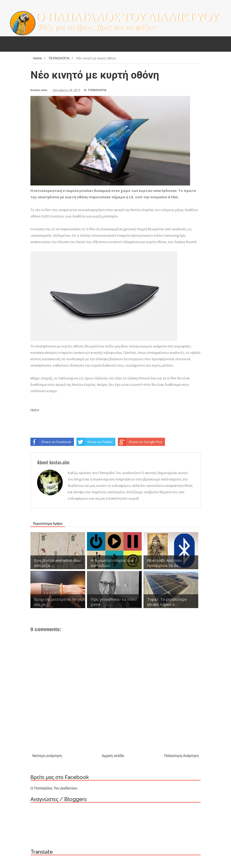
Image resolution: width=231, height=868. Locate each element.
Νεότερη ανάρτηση (47, 756)
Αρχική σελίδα (113, 756)
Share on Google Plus (140, 442)
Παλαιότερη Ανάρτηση (181, 756)
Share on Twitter (95, 442)
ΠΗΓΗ (35, 410)
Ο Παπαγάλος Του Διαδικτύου (54, 788)
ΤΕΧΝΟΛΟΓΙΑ (97, 90)
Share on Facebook (51, 442)
